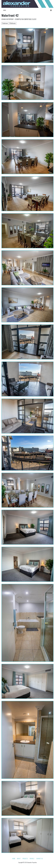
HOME (14, 858)
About (19, 858)
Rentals (32, 858)
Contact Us (40, 858)
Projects (25, 858)
